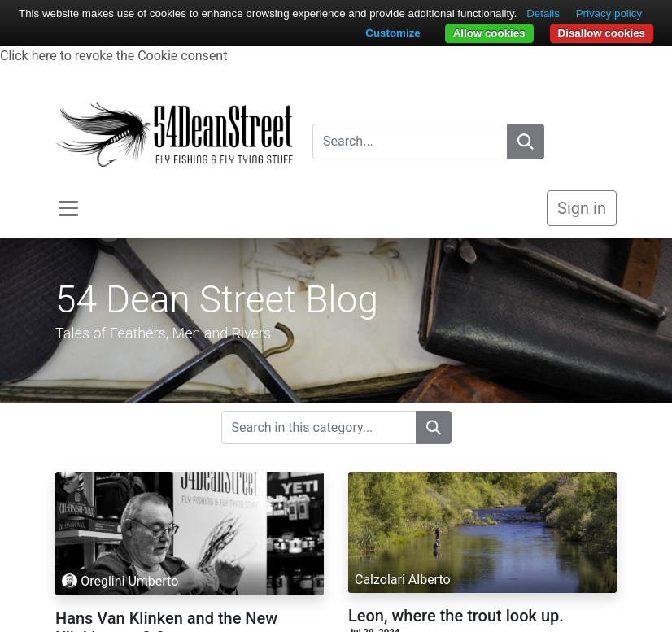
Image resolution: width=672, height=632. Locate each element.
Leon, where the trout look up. (456, 616)
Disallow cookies (602, 33)
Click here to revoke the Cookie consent (113, 56)
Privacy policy (609, 13)
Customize (393, 33)
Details (543, 13)
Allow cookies (489, 33)
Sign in (582, 208)
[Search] (526, 142)
